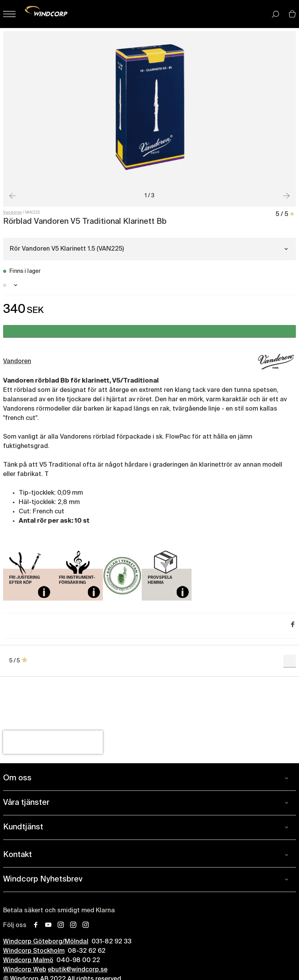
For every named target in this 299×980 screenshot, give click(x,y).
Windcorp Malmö (28, 961)
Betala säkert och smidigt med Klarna (59, 911)
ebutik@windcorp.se (78, 970)
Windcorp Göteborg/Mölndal (46, 942)
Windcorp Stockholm (34, 951)
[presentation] (53, 742)
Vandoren (12, 213)
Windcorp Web (25, 970)
